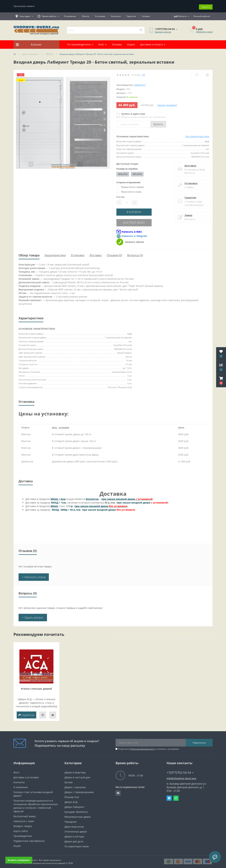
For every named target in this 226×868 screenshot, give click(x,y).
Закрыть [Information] (206, 5)
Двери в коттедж (74, 834)
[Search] (141, 29)
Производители (23, 833)
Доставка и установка (26, 775)
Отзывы (117, 43)
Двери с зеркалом (75, 784)
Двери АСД (71, 799)
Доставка (189, 164)
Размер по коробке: (127, 167)
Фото (16, 770)
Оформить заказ (204, 30)
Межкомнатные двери (78, 814)
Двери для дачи (74, 839)
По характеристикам (77, 844)
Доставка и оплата (153, 43)
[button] (221, 381)
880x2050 (123, 173)
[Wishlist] (196, 73)
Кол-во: (121, 195)
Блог (103, 43)
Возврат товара (23, 823)
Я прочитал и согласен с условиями (149, 746)
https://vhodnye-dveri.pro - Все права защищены (37, 857)
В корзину (137, 210)
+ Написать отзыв (34, 574)
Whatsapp (176, 795)
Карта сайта (21, 828)
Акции (131, 43)
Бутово (68, 780)
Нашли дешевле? (167, 104)
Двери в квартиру (75, 770)
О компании (70, 15)
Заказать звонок (163, 30)
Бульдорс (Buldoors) (76, 809)
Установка (100, 15)
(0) (144, 73)
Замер (187, 214)
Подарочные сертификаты (29, 838)
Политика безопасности (142, 746)
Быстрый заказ (137, 220)
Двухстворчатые (74, 824)
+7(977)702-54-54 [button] (180, 770)
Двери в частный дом (77, 775)
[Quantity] (127, 201)
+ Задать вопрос (33, 615)
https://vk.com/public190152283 (118, 790)
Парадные (71, 819)
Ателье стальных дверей (36, 686)
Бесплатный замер (25, 814)
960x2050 (137, 173)
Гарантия (131, 15)
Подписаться (199, 740)
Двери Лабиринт (31, 53)
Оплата (86, 15)
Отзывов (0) (114, 253)
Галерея (146, 15)
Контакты (116, 15)
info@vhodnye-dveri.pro (181, 776)
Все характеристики (197, 135)
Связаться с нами (24, 818)
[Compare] (207, 73)
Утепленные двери (76, 829)
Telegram (169, 795)
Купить (158, 123)
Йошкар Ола (72, 794)
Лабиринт (140, 83)
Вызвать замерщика (19, 860)
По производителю (80, 43)
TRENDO (49, 53)
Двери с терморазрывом (79, 789)
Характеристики (55, 253)
